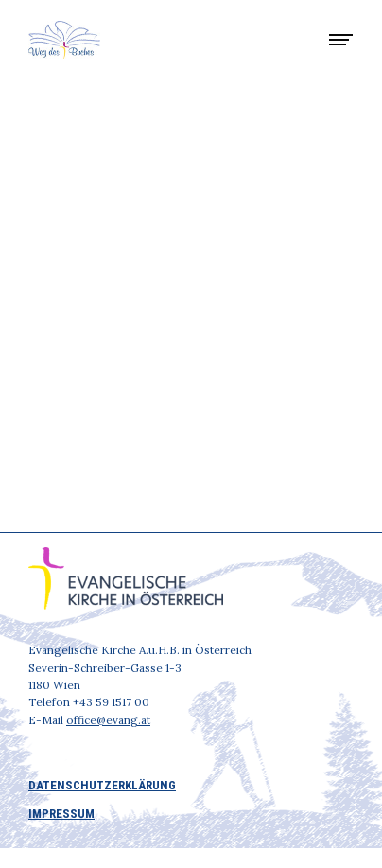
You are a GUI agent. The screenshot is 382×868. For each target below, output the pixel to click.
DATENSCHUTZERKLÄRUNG (102, 785)
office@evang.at (108, 720)
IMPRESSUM (61, 814)
